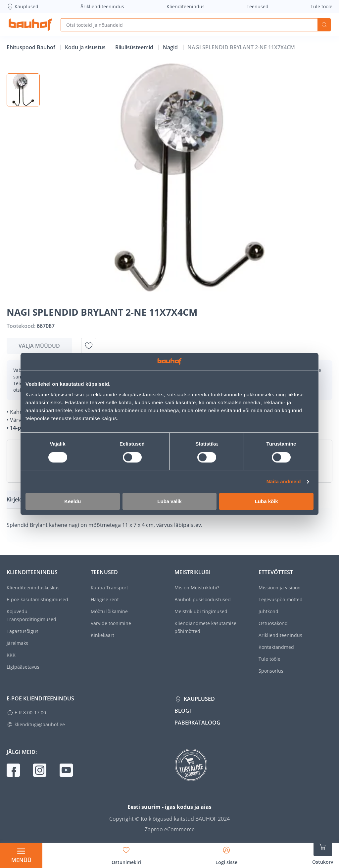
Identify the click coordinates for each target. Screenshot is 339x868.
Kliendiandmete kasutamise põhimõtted (205, 627)
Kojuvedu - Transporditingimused (31, 615)
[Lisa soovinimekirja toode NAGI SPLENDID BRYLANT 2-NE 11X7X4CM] (89, 346)
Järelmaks (17, 643)
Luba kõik (266, 502)
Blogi (183, 711)
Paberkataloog (197, 723)
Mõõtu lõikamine (109, 611)
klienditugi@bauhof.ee (40, 724)
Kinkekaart (102, 635)
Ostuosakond (273, 623)
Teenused (258, 6)
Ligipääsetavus (23, 667)
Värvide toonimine (111, 623)
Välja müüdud (39, 346)
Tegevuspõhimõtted (281, 599)
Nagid (171, 47)
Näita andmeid (284, 481)
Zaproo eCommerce (170, 829)
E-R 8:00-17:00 (30, 712)
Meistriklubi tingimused (201, 611)
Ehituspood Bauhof (32, 47)
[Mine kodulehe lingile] (30, 25)
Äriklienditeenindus (102, 6)
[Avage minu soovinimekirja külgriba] (126, 853)
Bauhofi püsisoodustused (203, 599)
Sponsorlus (271, 671)
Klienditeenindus (186, 6)
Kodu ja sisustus (86, 47)
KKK (11, 655)
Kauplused (23, 7)
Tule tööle (321, 6)
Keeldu (73, 502)
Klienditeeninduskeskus (33, 588)
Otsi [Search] (324, 25)
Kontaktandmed (276, 647)
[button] (23, 90)
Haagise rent (105, 599)
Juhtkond (268, 611)
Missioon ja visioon (280, 588)
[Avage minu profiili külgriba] (226, 853)
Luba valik (169, 502)
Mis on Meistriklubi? (197, 588)
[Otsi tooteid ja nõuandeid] (189, 25)
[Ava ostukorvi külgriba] (323, 851)
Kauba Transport (109, 588)
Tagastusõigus (23, 631)
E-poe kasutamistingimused (37, 599)
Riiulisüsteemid (135, 47)
